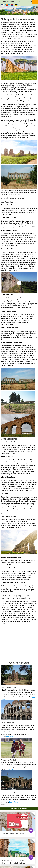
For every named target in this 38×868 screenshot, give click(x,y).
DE (17, 5)
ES (8, 5)
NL (13, 5)
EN (4, 5)
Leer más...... (11, 736)
